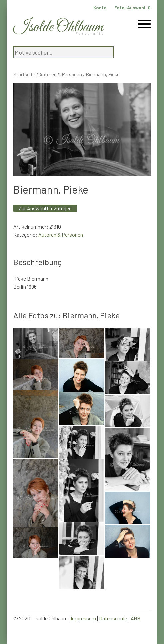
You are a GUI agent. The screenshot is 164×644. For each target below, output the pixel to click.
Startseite (24, 74)
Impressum (83, 618)
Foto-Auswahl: (132, 8)
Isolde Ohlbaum (58, 27)
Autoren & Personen (61, 74)
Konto (100, 8)
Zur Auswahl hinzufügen (45, 208)
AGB (135, 618)
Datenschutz (113, 618)
